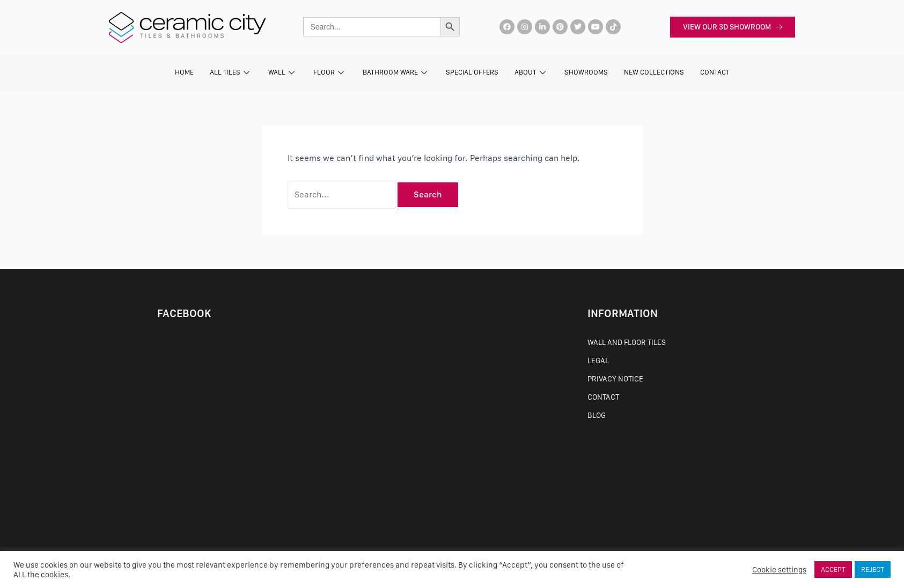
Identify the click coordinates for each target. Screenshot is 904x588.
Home (184, 72)
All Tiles (231, 72)
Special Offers (472, 72)
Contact (603, 397)
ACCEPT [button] (833, 569)
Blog (597, 415)
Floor (330, 72)
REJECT (873, 569)
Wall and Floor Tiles (627, 342)
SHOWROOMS (586, 72)
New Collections (654, 72)
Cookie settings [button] (779, 570)
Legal (598, 361)
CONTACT (715, 72)
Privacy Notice (615, 379)
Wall (283, 72)
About (531, 72)
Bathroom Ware (396, 72)
